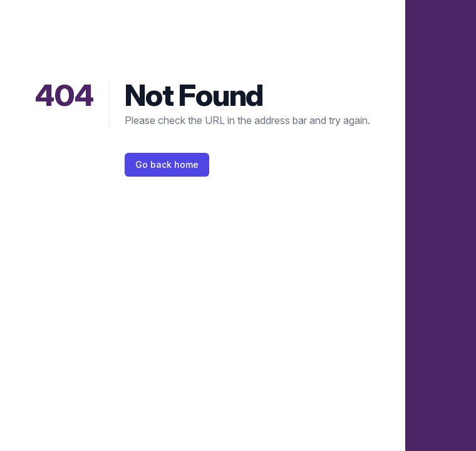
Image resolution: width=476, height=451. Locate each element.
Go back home (167, 164)
